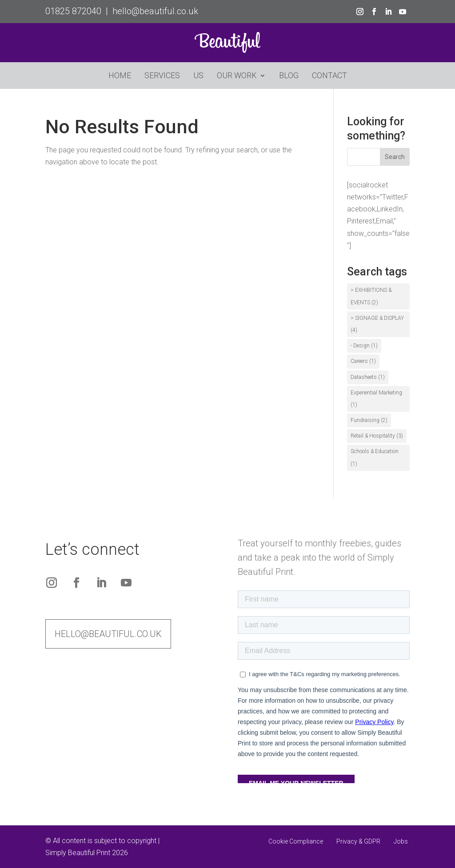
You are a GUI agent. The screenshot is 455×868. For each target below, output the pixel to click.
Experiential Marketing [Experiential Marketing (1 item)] (376, 399)
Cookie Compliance (296, 842)
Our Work (237, 76)
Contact (329, 76)
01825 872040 (73, 11)
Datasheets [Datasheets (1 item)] (368, 377)
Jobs (401, 842)
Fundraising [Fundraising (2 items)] (369, 420)
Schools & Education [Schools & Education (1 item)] (375, 457)
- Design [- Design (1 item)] (364, 346)
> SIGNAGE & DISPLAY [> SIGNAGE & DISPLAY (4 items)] (377, 324)
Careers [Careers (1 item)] (363, 361)
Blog (289, 76)
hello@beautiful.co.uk (155, 11)
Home (120, 76)
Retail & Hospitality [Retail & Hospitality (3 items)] (377, 436)
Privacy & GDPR (358, 842)
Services (162, 76)
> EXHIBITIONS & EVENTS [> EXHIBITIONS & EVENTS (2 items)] (371, 296)
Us (198, 76)
